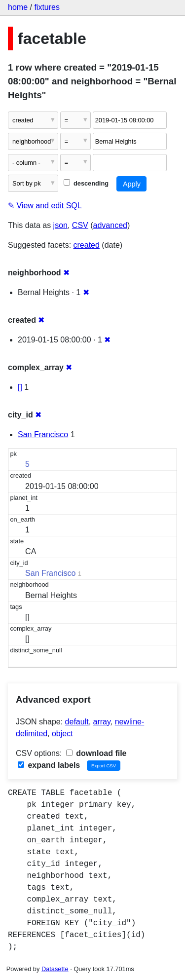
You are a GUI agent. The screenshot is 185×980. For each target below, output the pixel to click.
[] (20, 387)
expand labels (49, 765)
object (62, 734)
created (87, 245)
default (77, 722)
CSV (80, 225)
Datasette (55, 969)
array (102, 722)
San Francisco (43, 434)
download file (96, 753)
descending (86, 183)
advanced (110, 225)
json (60, 225)
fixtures (47, 7)
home (18, 7)
